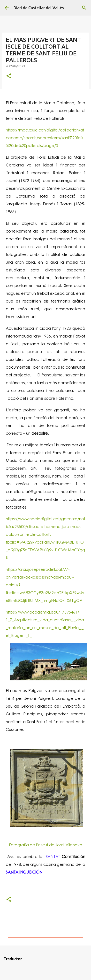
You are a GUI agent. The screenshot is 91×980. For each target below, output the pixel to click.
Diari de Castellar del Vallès (39, 8)
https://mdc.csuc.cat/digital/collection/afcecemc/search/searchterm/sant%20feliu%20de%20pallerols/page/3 (45, 138)
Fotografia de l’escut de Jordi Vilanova (46, 845)
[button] (9, 76)
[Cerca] (84, 8)
